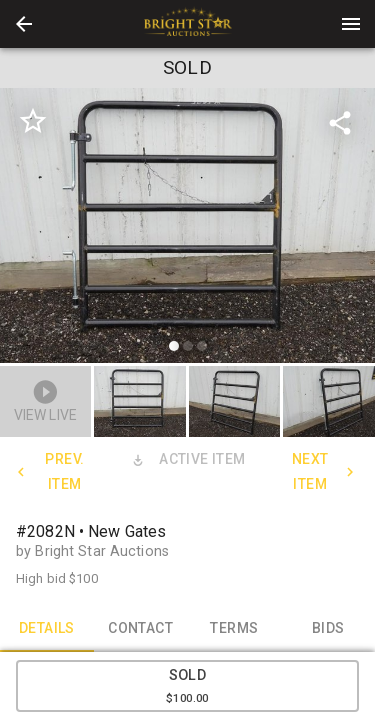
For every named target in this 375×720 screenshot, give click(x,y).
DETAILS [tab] (47, 628)
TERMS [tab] (235, 628)
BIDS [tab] (328, 628)
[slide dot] (174, 346)
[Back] (24, 24)
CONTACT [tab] (141, 628)
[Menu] (351, 24)
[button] (24, 24)
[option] (187, 228)
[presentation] (188, 24)
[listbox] (187, 228)
